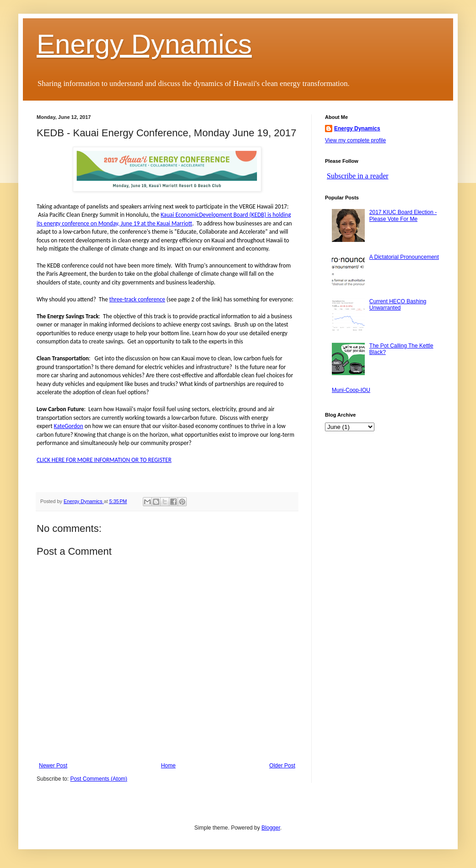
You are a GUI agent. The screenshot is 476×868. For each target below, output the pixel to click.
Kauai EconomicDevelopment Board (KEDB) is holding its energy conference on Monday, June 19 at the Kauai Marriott (164, 219)
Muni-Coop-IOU (351, 390)
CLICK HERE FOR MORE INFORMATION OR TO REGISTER (104, 460)
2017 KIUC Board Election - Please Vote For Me (403, 215)
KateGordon (69, 426)
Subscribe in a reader (358, 176)
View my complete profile (355, 140)
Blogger (271, 828)
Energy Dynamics (144, 44)
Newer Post (53, 766)
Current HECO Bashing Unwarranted (398, 305)
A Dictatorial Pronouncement (404, 257)
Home (168, 766)
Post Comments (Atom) (99, 779)
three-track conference (137, 299)
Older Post (282, 766)
